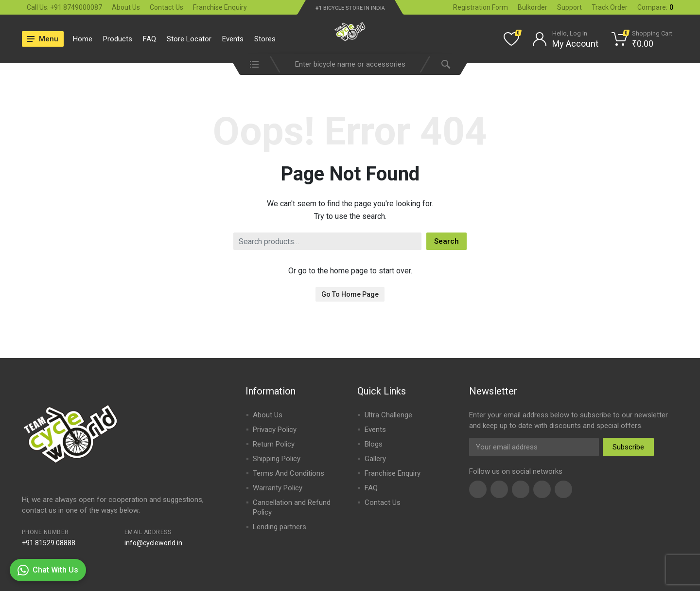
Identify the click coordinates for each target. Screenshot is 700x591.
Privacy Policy (275, 430)
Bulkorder (533, 7)
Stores (265, 39)
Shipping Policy (277, 459)
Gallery (375, 459)
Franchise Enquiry (220, 7)
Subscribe (628, 447)
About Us (126, 7)
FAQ (149, 39)
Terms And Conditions (289, 473)
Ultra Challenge (388, 415)
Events (233, 39)
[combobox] (350, 64)
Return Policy (274, 444)
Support (569, 7)
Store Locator (189, 39)
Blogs (374, 444)
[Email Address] (534, 447)
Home (83, 39)
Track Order (610, 7)
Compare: (655, 7)
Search (446, 241)
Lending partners (280, 527)
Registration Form (481, 7)
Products (118, 39)
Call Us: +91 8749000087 (64, 7)
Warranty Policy (278, 488)
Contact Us (166, 7)
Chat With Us (48, 570)
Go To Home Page (350, 294)
